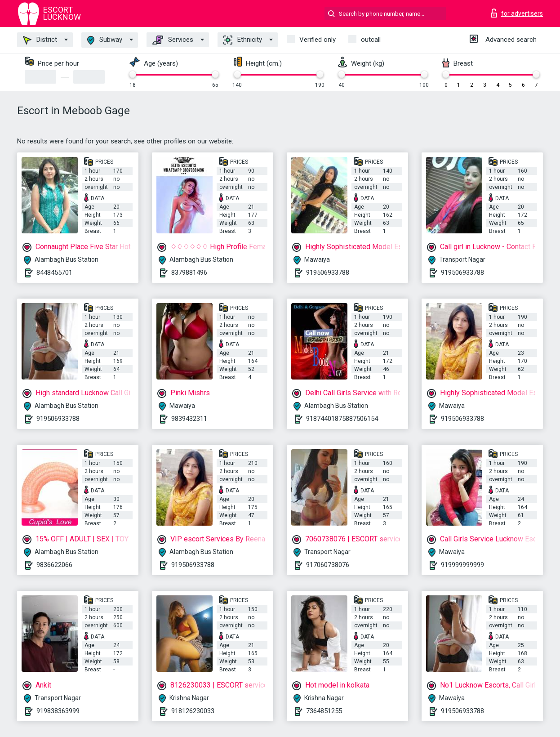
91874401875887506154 (342, 419)
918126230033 (193, 711)
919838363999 (58, 711)
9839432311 (189, 419)
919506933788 (328, 272)
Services (173, 40)
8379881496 (189, 272)
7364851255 (324, 711)
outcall (371, 40)
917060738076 (328, 565)
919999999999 (462, 565)
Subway (105, 40)
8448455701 (54, 272)
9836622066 (54, 565)
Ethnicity (243, 40)
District (40, 40)
